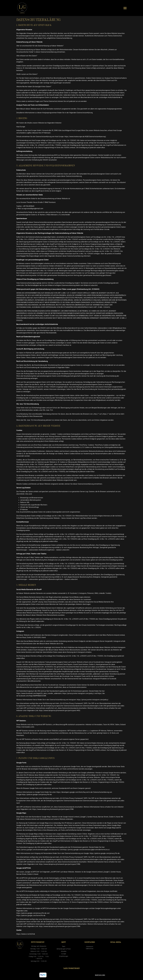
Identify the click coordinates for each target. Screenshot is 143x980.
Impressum (90, 946)
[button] (125, 8)
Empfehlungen (64, 956)
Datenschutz (90, 949)
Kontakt (64, 954)
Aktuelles (64, 951)
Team (64, 946)
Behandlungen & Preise (64, 949)
